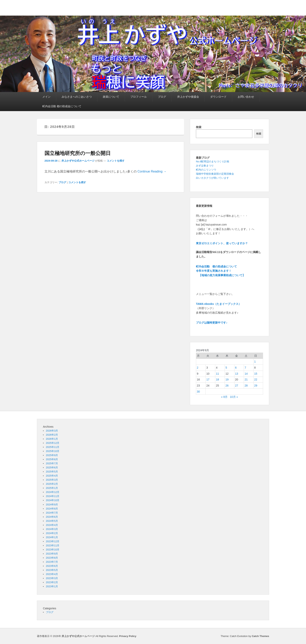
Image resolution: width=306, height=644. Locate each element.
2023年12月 (53, 541)
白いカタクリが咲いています (212, 178)
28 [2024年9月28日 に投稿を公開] (246, 386)
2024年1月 (52, 537)
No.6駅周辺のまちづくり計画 (213, 161)
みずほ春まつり (205, 166)
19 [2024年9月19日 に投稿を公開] (227, 379)
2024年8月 (52, 509)
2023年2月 (52, 582)
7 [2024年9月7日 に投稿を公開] (246, 368)
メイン (46, 97)
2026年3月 (52, 431)
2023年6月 (52, 566)
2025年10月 (53, 451)
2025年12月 (53, 443)
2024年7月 (52, 513)
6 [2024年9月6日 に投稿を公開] (236, 368)
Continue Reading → (152, 171)
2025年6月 (52, 468)
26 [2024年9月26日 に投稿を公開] (227, 386)
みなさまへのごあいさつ (77, 97)
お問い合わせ (246, 97)
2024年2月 (52, 533)
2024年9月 (52, 505)
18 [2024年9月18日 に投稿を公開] (218, 379)
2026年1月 (52, 439)
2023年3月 (52, 578)
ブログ (162, 97)
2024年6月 (52, 517)
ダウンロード (218, 97)
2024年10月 (53, 500)
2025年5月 (52, 472)
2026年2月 (52, 435)
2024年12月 (53, 492)
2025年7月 (52, 463)
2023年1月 (52, 586)
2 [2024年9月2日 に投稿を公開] (198, 368)
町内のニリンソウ (206, 170)
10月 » (234, 397)
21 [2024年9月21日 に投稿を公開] (246, 379)
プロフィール (139, 97)
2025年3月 (52, 480)
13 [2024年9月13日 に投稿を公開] (237, 374)
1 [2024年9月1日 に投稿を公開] (255, 362)
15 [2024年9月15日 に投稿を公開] (256, 374)
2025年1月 (52, 488)
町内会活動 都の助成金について (62, 106)
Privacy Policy (128, 636)
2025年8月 (52, 459)
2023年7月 (52, 562)
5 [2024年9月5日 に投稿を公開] (226, 368)
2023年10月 (53, 550)
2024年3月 (52, 529)
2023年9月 (52, 554)
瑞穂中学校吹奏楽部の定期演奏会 (215, 174)
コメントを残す (116, 161)
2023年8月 (52, 558)
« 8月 (224, 397)
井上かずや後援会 (188, 97)
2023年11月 (53, 545)
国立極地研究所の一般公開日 (78, 153)
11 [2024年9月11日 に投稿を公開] (218, 374)
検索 (199, 127)
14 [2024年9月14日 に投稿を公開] (246, 374)
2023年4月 (52, 574)
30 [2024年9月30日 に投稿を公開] (198, 392)
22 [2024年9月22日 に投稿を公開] (256, 379)
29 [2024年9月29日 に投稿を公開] (256, 386)
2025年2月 (52, 484)
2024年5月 (52, 521)
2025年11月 (53, 447)
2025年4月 (52, 476)
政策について (111, 97)
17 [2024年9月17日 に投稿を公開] (208, 379)
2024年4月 (52, 525)
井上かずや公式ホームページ (78, 161)
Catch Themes (260, 636)
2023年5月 (52, 570)
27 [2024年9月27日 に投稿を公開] (237, 386)
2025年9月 (52, 455)
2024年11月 (53, 496)
